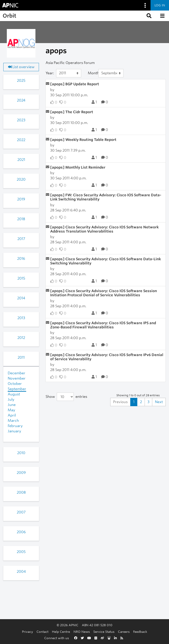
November (17, 378)
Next (159, 402)
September (17, 389)
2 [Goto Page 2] (141, 402)
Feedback (140, 632)
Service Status (104, 632)
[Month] (111, 73)
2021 (21, 160)
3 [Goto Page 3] (148, 402)
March (13, 421)
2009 (21, 473)
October (15, 384)
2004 (21, 572)
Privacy (28, 632)
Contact (42, 632)
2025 (21, 81)
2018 (21, 219)
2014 (21, 298)
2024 (21, 100)
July (11, 399)
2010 (21, 453)
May (11, 410)
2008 (21, 492)
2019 (21, 199)
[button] (149, 16)
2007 (21, 512)
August (14, 394)
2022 (21, 140)
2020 (21, 179)
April (12, 415)
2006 (21, 532)
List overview (21, 67)
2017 (21, 239)
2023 (21, 120)
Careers (124, 632)
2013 (21, 318)
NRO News (82, 632)
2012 (21, 338)
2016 (21, 259)
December (17, 373)
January (14, 431)
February (15, 426)
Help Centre (61, 632)
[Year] (69, 73)
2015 (21, 278)
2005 (21, 552)
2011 (21, 357)
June (12, 405)
